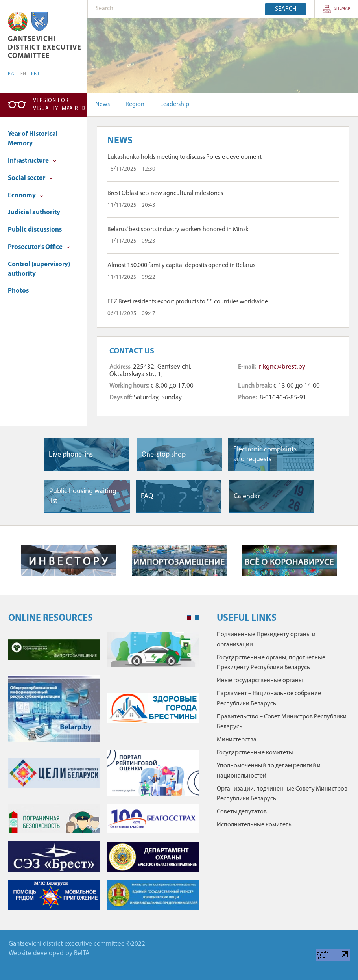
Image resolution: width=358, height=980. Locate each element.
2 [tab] (197, 618)
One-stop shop (164, 455)
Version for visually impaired (59, 105)
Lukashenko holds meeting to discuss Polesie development (185, 157)
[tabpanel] (103, 775)
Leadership (175, 104)
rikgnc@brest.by (282, 367)
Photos (18, 291)
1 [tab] (189, 618)
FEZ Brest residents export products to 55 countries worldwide (188, 302)
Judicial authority (34, 213)
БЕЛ (35, 74)
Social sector (30, 178)
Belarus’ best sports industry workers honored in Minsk (178, 230)
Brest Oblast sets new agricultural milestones (165, 193)
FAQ (147, 496)
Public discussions (35, 230)
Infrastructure (32, 161)
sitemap (342, 9)
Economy (26, 196)
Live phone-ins (71, 455)
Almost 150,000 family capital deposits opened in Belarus (181, 265)
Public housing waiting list (83, 496)
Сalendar (247, 496)
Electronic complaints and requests (265, 455)
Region (135, 104)
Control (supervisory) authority (39, 269)
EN (23, 74)
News (102, 104)
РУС (12, 74)
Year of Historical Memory (33, 139)
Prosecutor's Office (39, 247)
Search (286, 9)
